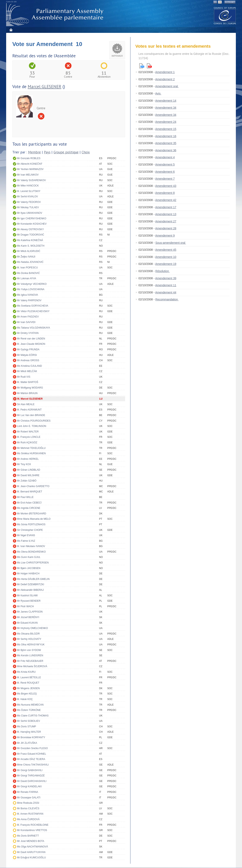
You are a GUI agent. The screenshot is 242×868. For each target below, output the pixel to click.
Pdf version (149, 66)
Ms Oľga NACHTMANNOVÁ (33, 847)
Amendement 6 (165, 172)
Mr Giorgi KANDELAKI (29, 786)
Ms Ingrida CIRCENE (29, 508)
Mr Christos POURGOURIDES (34, 421)
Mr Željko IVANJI (26, 257)
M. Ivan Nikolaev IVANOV (31, 546)
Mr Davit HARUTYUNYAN (31, 852)
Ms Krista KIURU (26, 672)
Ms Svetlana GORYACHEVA (33, 306)
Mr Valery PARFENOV (29, 300)
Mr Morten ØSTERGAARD (32, 514)
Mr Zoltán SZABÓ (27, 481)
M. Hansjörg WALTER (29, 732)
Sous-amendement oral (171, 243)
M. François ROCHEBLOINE (33, 825)
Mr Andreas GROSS (28, 360)
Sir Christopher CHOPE (30, 530)
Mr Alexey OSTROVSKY (30, 229)
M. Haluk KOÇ (25, 699)
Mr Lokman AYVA (27, 278)
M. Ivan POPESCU (27, 268)
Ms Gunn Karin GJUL (29, 557)
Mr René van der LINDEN (31, 339)
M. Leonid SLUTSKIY (29, 191)
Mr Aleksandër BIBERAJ (30, 590)
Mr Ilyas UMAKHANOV (30, 213)
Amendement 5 (165, 164)
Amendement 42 (166, 200)
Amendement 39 (166, 278)
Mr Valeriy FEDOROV (29, 202)
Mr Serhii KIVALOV (27, 197)
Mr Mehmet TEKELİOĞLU (31, 448)
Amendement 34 (166, 108)
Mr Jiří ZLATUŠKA (27, 743)
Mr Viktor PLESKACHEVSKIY (33, 311)
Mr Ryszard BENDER (29, 601)
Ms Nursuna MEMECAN (30, 705)
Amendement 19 (166, 264)
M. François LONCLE (29, 437)
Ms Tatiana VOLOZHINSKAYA (34, 328)
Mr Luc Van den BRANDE (31, 415)
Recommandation (167, 299)
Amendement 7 (165, 179)
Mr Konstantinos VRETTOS (32, 830)
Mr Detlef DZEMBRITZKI (31, 584)
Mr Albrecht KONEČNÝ (30, 164)
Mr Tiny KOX (24, 464)
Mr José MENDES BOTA (31, 841)
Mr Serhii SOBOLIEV (29, 721)
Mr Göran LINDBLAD (29, 470)
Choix (86, 152)
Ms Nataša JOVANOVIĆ (30, 262)
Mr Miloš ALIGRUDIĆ (29, 251)
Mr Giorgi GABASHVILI (30, 770)
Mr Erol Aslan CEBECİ (29, 503)
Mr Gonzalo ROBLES (29, 158)
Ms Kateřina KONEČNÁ (30, 240)
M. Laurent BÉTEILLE (29, 677)
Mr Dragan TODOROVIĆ (31, 235)
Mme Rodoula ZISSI (28, 803)
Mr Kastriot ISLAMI (27, 596)
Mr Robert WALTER (28, 432)
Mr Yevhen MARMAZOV (30, 169)
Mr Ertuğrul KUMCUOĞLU (31, 858)
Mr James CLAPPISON (30, 612)
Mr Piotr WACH (25, 606)
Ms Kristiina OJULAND (29, 366)
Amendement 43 (166, 186)
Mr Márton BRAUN (27, 393)
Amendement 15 (166, 129)
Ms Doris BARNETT (28, 836)
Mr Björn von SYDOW (29, 650)
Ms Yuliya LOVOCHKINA (31, 289)
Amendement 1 (165, 72)
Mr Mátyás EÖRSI (27, 355)
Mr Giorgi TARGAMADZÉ (31, 776)
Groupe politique (66, 152)
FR (220, 2)
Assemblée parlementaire (56, 15)
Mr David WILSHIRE (28, 475)
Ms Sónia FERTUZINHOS (31, 524)
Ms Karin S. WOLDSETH (31, 246)
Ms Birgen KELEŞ (27, 694)
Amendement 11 (166, 285)
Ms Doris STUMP (27, 727)
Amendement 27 (166, 221)
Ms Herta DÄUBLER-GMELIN (33, 579)
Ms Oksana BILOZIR (28, 634)
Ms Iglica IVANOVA (27, 295)
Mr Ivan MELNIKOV (28, 175)
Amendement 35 (166, 143)
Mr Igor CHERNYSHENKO (32, 218)
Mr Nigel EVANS (26, 535)
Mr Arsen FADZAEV (28, 317)
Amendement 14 (166, 101)
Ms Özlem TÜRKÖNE (29, 710)
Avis (158, 93)
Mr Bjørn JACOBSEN (29, 568)
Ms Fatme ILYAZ (26, 541)
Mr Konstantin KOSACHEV (32, 224)
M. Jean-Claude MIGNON (31, 344)
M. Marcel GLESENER (30, 399)
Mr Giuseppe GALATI (29, 798)
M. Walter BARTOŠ (28, 382)
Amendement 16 (166, 136)
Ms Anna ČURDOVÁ (28, 819)
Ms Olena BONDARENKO (31, 552)
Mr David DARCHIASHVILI (32, 781)
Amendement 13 (166, 214)
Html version (142, 66)
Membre (34, 152)
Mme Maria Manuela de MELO (34, 519)
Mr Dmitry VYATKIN (28, 333)
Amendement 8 (165, 193)
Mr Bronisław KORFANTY (31, 737)
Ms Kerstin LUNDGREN (30, 655)
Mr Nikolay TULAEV (28, 207)
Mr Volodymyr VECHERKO (32, 284)
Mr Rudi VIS (24, 377)
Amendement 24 (166, 122)
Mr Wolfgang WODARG (30, 388)
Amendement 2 (165, 79)
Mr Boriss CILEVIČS (28, 808)
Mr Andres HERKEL (28, 459)
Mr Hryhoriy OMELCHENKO (33, 628)
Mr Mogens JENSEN (28, 688)
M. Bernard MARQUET (30, 492)
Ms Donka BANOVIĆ (28, 273)
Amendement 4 (165, 157)
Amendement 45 (166, 250)
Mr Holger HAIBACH (28, 574)
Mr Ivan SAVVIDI (26, 322)
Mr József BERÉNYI (28, 617)
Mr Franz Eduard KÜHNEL (32, 754)
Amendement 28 (166, 228)
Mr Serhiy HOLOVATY (29, 639)
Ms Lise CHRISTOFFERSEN (33, 563)
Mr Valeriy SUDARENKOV (31, 180)
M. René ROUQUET (28, 683)
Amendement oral (167, 86)
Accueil (11, 30)
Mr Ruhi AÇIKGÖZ (27, 443)
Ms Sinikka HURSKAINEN (31, 453)
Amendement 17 (166, 207)
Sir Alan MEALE (26, 404)
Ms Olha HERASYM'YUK (31, 645)
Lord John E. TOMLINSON (32, 426)
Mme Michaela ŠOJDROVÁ (32, 666)
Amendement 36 (166, 150)
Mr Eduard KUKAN (27, 623)
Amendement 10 (166, 257)
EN (215, 2)
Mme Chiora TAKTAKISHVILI (33, 765)
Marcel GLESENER (45, 87)
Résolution (163, 271)
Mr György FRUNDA (28, 349)
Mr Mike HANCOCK (28, 186)
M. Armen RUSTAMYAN (30, 814)
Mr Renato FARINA (28, 792)
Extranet (230, 2)
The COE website (225, 16)
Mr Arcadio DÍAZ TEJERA (31, 759)
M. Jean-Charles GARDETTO (33, 486)
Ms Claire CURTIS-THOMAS (33, 716)
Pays (47, 152)
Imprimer (117, 56)
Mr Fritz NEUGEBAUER (30, 661)
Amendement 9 (165, 236)
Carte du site (11, 2)
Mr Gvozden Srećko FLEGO (32, 748)
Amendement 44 (166, 292)
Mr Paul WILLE (25, 497)
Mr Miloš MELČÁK (27, 371)
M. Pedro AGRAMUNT (29, 410)
